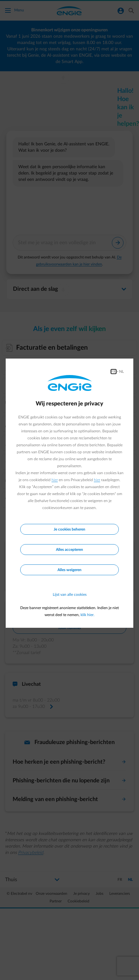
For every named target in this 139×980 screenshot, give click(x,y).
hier (55, 480)
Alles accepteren (69, 550)
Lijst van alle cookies (70, 595)
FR (114, 372)
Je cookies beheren (69, 529)
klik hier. (88, 615)
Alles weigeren (69, 570)
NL (121, 372)
